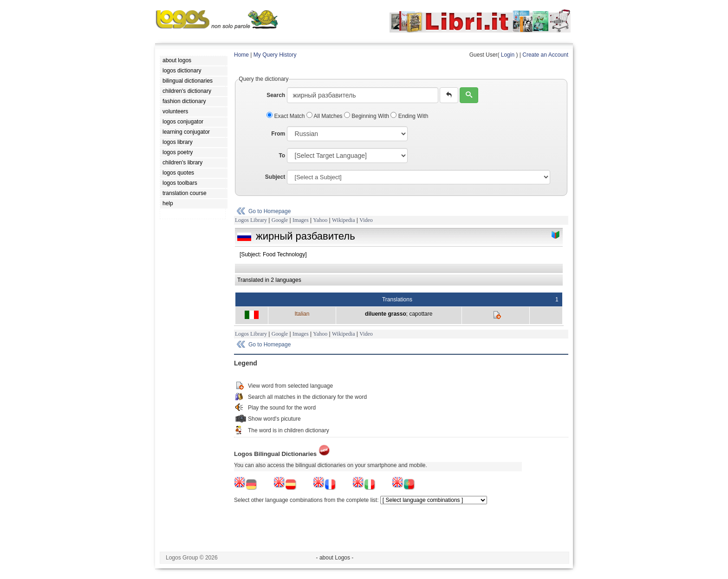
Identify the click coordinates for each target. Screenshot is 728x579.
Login (508, 55)
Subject (275, 177)
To (282, 156)
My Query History (275, 55)
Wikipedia (344, 220)
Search (276, 95)
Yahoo (320, 220)
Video (366, 220)
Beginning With (367, 116)
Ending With (409, 116)
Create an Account (545, 55)
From (278, 134)
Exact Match (286, 116)
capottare (421, 314)
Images (301, 220)
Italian (302, 314)
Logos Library (251, 220)
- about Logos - (335, 558)
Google (280, 220)
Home (241, 55)
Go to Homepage (270, 211)
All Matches (325, 116)
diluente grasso (386, 314)
